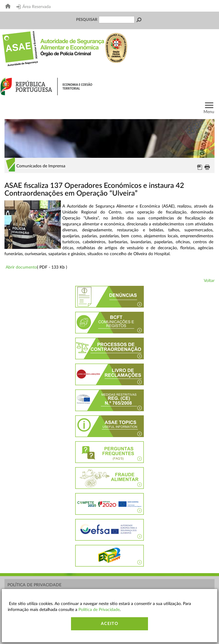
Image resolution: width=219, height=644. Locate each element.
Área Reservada (34, 7)
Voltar (209, 281)
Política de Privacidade (34, 585)
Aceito (110, 624)
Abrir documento (21, 267)
